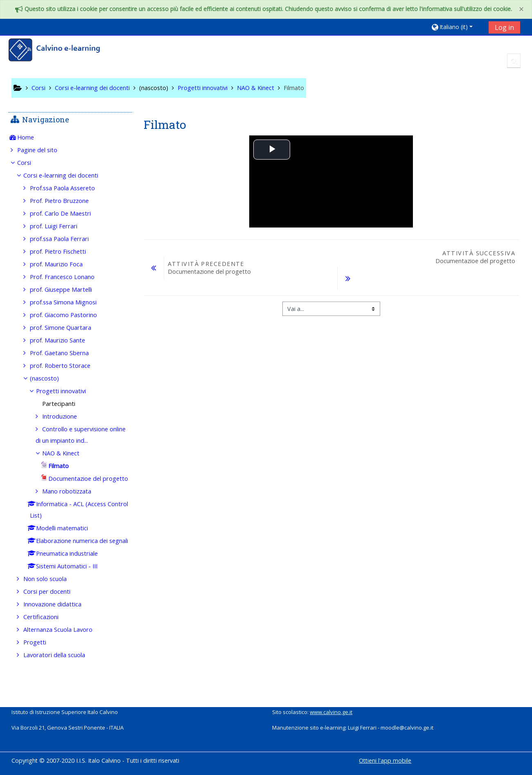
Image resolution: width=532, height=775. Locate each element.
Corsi (30, 163)
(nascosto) (154, 88)
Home (32, 137)
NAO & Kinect (66, 453)
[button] (457, 27)
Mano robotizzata (72, 503)
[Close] (521, 9)
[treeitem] (71, 137)
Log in (504, 27)
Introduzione (65, 416)
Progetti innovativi (67, 391)
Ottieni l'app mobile (385, 760)
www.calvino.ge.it (331, 712)
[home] (60, 51)
